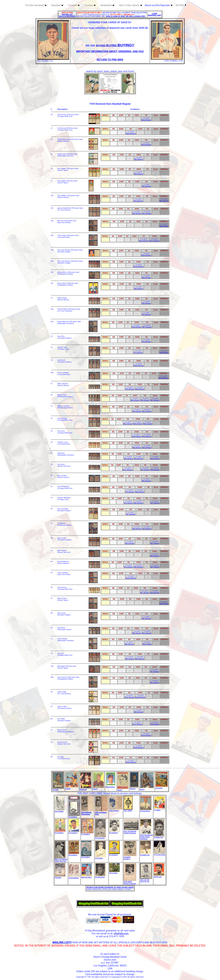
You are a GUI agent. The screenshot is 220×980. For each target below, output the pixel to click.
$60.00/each (139, 159)
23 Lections (74, 816)
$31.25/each (155, 458)
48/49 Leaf (159, 876)
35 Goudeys (87, 833)
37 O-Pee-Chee (160, 854)
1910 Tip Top (145, 881)
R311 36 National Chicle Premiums (131, 831)
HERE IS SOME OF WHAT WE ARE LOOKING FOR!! (126, 16)
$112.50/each (154, 241)
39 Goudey (100, 857)
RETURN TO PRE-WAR (110, 60)
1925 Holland (116, 810)
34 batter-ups (145, 854)
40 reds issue (100, 876)
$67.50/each (145, 470)
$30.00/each (164, 604)
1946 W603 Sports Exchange (130, 882)
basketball (86, 789)
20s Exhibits (60, 811)
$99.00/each (164, 226)
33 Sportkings (146, 810)
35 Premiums (100, 837)
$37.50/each (147, 213)
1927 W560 (128, 810)
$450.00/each (131, 133)
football (72, 788)
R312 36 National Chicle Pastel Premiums (146, 836)
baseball (58, 789)
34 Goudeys (74, 832)
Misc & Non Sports (131, 5)
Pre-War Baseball (36, 5)
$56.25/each (155, 470)
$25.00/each (164, 201)
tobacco (134, 788)
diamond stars (87, 876)
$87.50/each (147, 327)
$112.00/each (137, 724)
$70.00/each (147, 314)
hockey (98, 788)
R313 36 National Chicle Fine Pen (61, 859)
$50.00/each (139, 174)
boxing (147, 789)
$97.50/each (131, 514)
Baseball (57, 5)
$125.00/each (131, 578)
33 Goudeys (60, 832)
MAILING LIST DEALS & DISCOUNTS (67, 15)
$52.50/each (147, 278)
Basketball (107, 5)
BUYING (181, 5)
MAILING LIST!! (62, 942)
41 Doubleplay (74, 877)
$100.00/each (137, 327)
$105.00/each (146, 255)
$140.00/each (139, 266)
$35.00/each (164, 353)
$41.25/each (147, 633)
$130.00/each (140, 697)
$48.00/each (155, 556)
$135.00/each (146, 145)
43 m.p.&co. (114, 872)
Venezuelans (111, 786)
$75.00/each (147, 342)
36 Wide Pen (159, 837)
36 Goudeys (114, 832)
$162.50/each (129, 697)
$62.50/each (128, 424)
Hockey (90, 5)
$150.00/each (131, 762)
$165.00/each (146, 120)
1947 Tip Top (146, 879)
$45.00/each (147, 186)
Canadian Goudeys (130, 857)
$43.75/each (148, 424)
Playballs (60, 877)
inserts (123, 789)
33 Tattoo (160, 809)
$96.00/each (139, 712)
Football (74, 5)
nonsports (162, 787)
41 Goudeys (114, 854)
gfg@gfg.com (121, 933)
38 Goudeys (74, 854)
